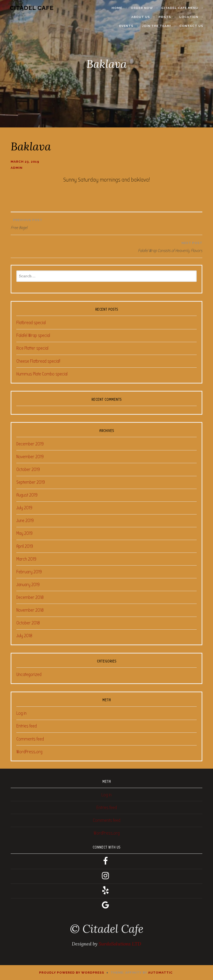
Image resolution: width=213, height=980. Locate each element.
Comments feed (30, 739)
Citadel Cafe (28, 8)
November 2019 (30, 457)
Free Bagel (106, 223)
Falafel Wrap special (33, 335)
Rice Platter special (32, 348)
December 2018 (30, 597)
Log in (21, 713)
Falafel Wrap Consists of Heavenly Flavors (108, 246)
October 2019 (28, 469)
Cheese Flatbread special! (38, 361)
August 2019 (27, 495)
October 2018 (28, 623)
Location (170, 17)
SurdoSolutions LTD (120, 944)
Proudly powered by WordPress (72, 973)
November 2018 (30, 610)
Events (195, 17)
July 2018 (24, 636)
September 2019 (31, 482)
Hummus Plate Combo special (42, 374)
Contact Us (195, 26)
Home (121, 8)
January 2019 (28, 585)
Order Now (145, 8)
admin (17, 168)
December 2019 (30, 444)
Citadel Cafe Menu (183, 8)
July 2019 (24, 508)
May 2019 (24, 533)
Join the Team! (160, 26)
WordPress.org (29, 752)
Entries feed (27, 726)
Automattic (160, 973)
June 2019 (25, 520)
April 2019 (25, 546)
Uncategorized (29, 674)
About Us (122, 17)
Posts (146, 17)
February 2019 (29, 572)
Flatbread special (31, 323)
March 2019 (26, 559)
